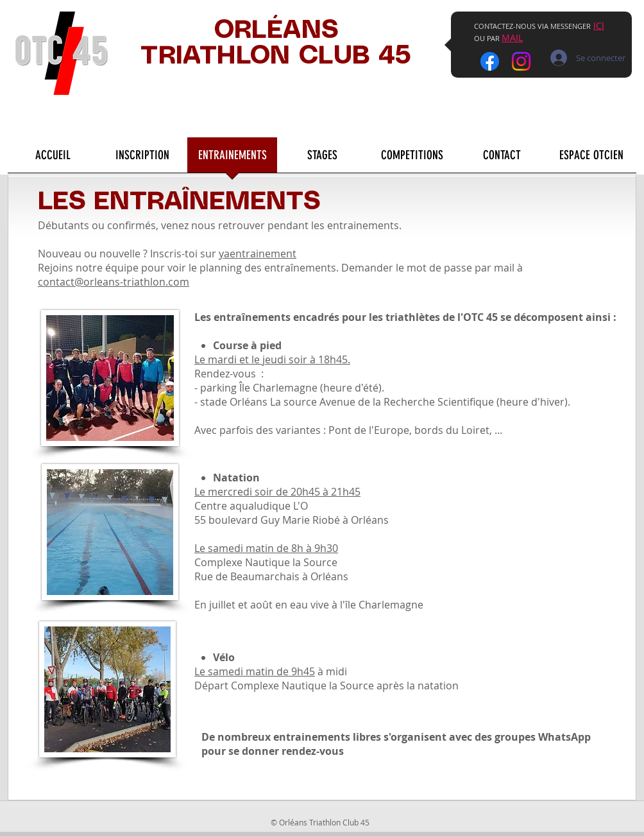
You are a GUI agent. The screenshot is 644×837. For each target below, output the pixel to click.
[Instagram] (521, 61)
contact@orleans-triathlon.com (114, 282)
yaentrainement (258, 254)
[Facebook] (490, 61)
